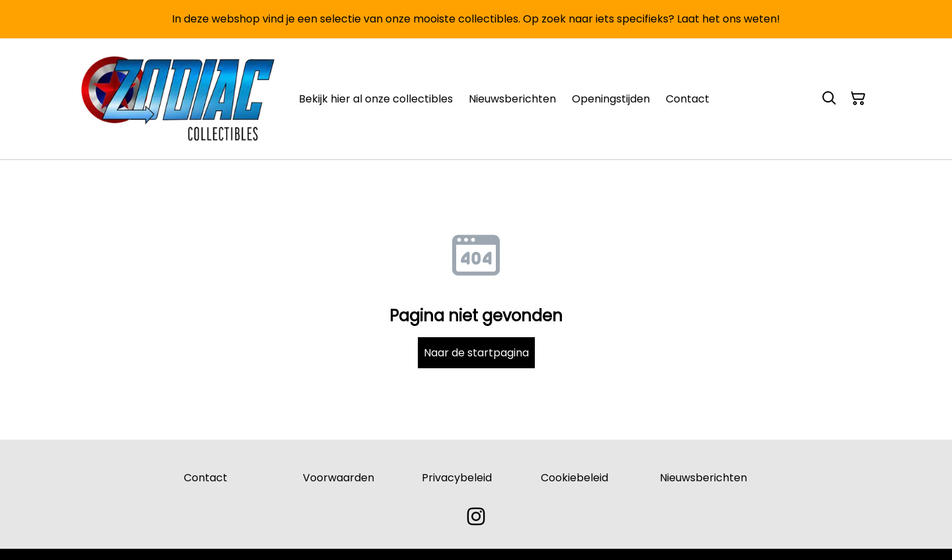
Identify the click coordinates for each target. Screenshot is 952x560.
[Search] (829, 99)
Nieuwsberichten (703, 478)
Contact (206, 478)
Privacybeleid (457, 478)
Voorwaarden (338, 478)
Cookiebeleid (575, 478)
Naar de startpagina (476, 353)
